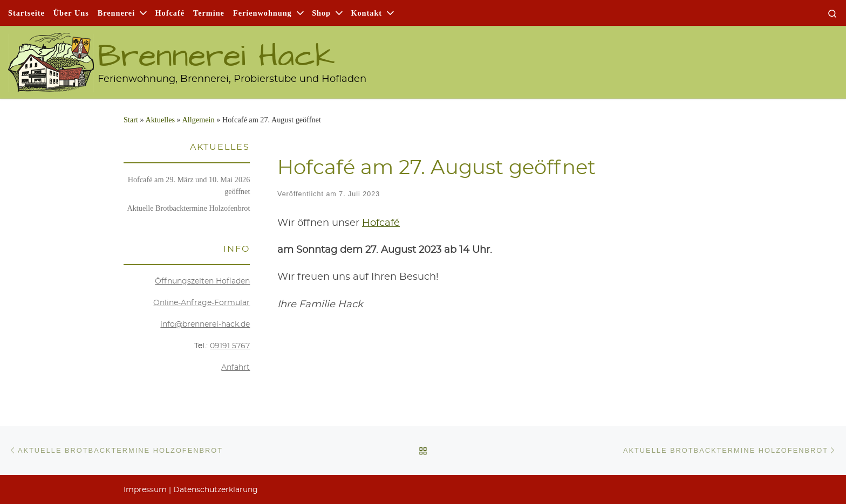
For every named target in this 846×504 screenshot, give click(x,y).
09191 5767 (230, 346)
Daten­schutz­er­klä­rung (216, 490)
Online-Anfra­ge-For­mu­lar (202, 303)
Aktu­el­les (160, 120)
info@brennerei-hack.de (205, 325)
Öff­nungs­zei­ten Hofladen (202, 281)
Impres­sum (145, 490)
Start (131, 120)
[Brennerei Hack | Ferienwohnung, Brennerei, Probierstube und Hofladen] (51, 57)
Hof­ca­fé (381, 223)
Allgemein (198, 120)
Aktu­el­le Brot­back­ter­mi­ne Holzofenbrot (188, 208)
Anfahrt (236, 368)
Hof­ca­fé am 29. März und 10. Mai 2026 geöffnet (189, 185)
